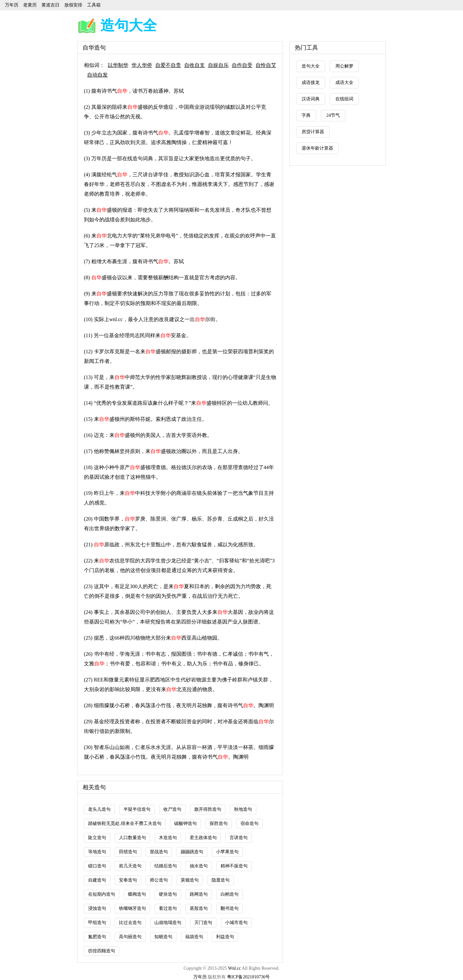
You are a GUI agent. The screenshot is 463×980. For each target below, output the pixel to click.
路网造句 (199, 894)
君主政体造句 (203, 838)
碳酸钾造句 (186, 823)
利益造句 (225, 937)
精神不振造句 (234, 866)
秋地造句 (243, 809)
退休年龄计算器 (317, 148)
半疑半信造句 (137, 809)
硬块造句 (168, 894)
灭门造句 (203, 923)
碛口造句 (97, 866)
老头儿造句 (99, 809)
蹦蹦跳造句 (192, 852)
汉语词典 (311, 99)
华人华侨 (142, 65)
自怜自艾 (266, 65)
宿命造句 (250, 823)
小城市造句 (236, 923)
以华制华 (118, 65)
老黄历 (30, 5)
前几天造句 (130, 866)
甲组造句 (97, 923)
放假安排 (73, 5)
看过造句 (168, 908)
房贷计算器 (313, 132)
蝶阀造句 (137, 894)
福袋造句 (194, 937)
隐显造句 (221, 880)
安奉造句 (128, 880)
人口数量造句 (132, 838)
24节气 (333, 115)
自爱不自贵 (168, 65)
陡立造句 (97, 838)
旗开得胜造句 (208, 809)
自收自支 (195, 65)
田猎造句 (128, 852)
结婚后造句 (166, 866)
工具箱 (94, 5)
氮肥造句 (97, 937)
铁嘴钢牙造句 (132, 908)
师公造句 (159, 880)
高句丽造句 (130, 937)
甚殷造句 (199, 908)
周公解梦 (344, 66)
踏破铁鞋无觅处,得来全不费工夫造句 (125, 823)
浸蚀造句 (97, 908)
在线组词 (344, 99)
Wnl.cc (234, 968)
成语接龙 (311, 83)
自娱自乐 (218, 65)
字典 (306, 115)
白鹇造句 (230, 894)
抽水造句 (199, 866)
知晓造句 (163, 937)
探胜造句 (219, 823)
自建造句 (97, 880)
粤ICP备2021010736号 (249, 977)
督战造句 (159, 852)
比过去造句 (130, 923)
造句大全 (129, 26)
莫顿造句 (190, 880)
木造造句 (168, 838)
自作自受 (242, 65)
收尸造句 (172, 809)
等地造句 (97, 852)
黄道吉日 (50, 5)
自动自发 (97, 75)
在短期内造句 (102, 894)
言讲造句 (239, 838)
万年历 (12, 5)
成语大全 (344, 83)
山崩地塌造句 (168, 923)
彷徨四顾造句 (102, 951)
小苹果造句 (227, 852)
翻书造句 (230, 908)
